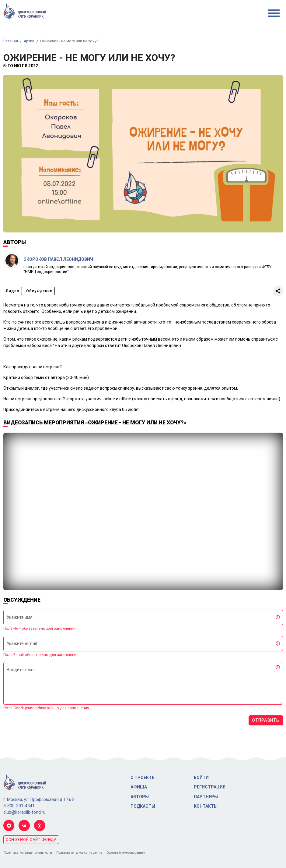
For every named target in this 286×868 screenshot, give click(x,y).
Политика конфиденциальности (28, 853)
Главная (11, 41)
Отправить (266, 720)
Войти (201, 778)
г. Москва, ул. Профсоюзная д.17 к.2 (39, 799)
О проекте (142, 778)
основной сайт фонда (31, 840)
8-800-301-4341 (19, 806)
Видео (13, 291)
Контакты (206, 806)
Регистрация (210, 787)
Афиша (139, 787)
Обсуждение (39, 291)
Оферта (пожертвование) (126, 853)
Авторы (140, 797)
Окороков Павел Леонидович (58, 259)
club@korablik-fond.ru (24, 812)
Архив (29, 41)
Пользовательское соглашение (79, 853)
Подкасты (143, 806)
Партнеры (206, 797)
